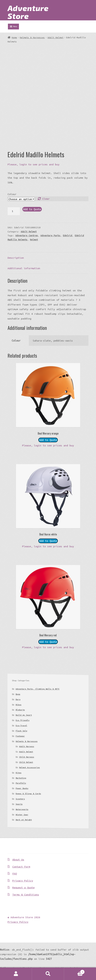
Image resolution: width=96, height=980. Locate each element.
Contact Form (21, 867)
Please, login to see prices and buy (34, 164)
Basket (74, 971)
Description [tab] (16, 258)
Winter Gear (22, 815)
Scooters (20, 799)
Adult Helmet (55, 37)
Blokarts (20, 710)
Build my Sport (24, 715)
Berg (18, 699)
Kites (19, 773)
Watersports (22, 809)
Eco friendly (23, 720)
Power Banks (22, 788)
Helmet (34, 240)
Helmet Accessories (29, 767)
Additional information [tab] (24, 268)
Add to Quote (32, 209)
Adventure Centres (27, 236)
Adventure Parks (50, 236)
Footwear (20, 736)
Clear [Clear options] (46, 199)
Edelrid (68, 236)
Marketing (21, 778)
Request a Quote (23, 887)
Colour (12, 194)
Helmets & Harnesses (32, 37)
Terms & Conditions (26, 895)
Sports (19, 804)
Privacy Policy (23, 881)
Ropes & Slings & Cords (28, 794)
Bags (18, 694)
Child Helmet (26, 762)
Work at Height (24, 820)
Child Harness (27, 757)
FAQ (15, 874)
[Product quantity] (14, 211)
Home (14, 37)
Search (48, 974)
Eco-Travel (21, 726)
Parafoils (21, 783)
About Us (18, 860)
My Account (16, 974)
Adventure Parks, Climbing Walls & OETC (38, 689)
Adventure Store (28, 12)
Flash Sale (21, 731)
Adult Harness (27, 746)
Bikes (19, 705)
